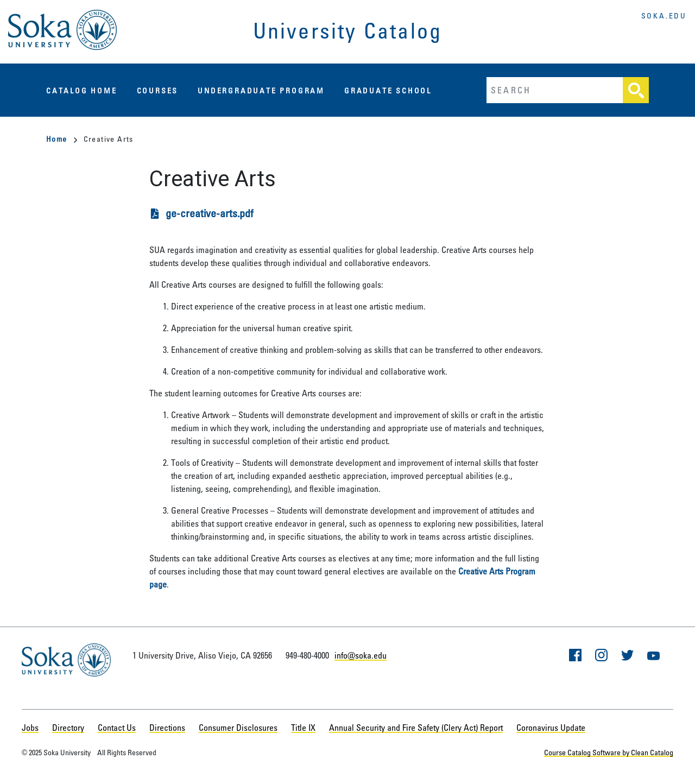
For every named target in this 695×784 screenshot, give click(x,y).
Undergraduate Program (261, 90)
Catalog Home (82, 90)
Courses (158, 90)
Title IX (303, 728)
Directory (68, 728)
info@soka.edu (361, 655)
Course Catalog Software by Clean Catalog (609, 752)
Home (62, 139)
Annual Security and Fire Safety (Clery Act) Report (416, 728)
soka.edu (664, 15)
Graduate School (388, 90)
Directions (167, 728)
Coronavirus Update (551, 728)
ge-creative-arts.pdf (210, 213)
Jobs (30, 728)
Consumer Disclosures (238, 728)
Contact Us (117, 728)
